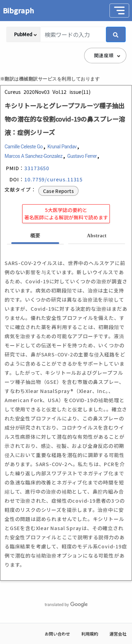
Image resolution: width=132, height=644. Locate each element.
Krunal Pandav (62, 147)
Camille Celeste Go (24, 147)
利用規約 (90, 634)
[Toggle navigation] (119, 11)
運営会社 (118, 634)
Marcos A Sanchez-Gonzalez (33, 156)
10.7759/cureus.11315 (54, 179)
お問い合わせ (57, 634)
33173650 (37, 168)
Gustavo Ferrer (82, 156)
